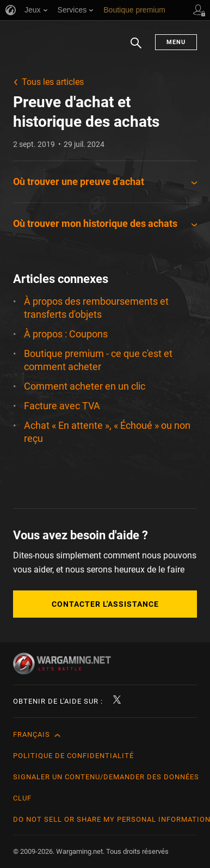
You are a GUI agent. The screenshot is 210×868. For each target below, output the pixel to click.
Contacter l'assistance (105, 604)
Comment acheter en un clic (85, 386)
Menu (176, 42)
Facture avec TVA (62, 406)
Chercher (136, 48)
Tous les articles (53, 82)
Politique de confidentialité (73, 756)
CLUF (22, 798)
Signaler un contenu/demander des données (106, 777)
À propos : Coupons (66, 334)
